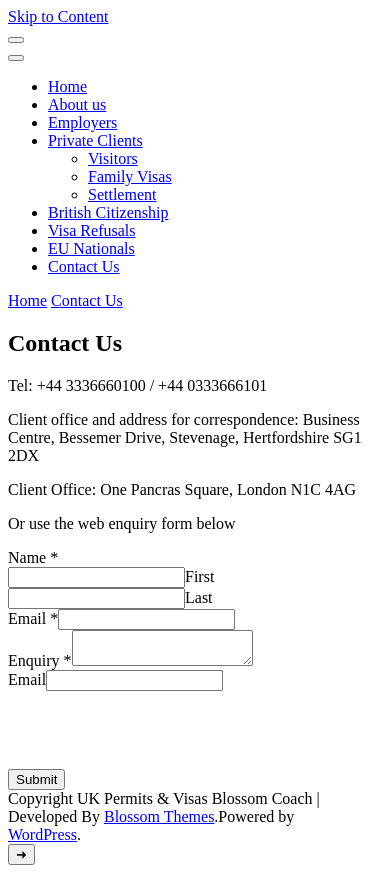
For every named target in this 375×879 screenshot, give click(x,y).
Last (199, 597)
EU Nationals (91, 248)
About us (77, 104)
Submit (36, 785)
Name (33, 557)
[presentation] (160, 736)
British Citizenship (108, 212)
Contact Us (84, 266)
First (199, 576)
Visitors (113, 158)
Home (67, 86)
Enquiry (40, 666)
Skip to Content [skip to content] (58, 16)
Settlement (122, 194)
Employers (82, 122)
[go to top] (21, 860)
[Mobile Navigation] (16, 40)
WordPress (42, 840)
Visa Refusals (91, 230)
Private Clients (95, 140)
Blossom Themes (159, 822)
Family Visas (130, 176)
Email (33, 618)
